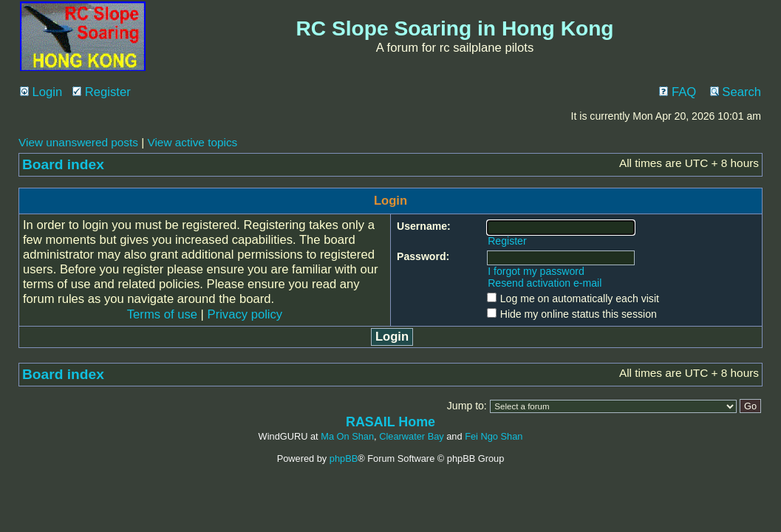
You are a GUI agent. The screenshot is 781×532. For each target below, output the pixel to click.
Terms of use (162, 314)
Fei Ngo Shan (494, 436)
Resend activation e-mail (545, 283)
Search (736, 92)
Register (102, 92)
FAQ (678, 92)
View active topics (192, 142)
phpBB (344, 458)
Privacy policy (245, 314)
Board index (63, 164)
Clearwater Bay (411, 436)
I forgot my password (536, 271)
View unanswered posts (78, 142)
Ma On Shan (347, 436)
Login (41, 92)
